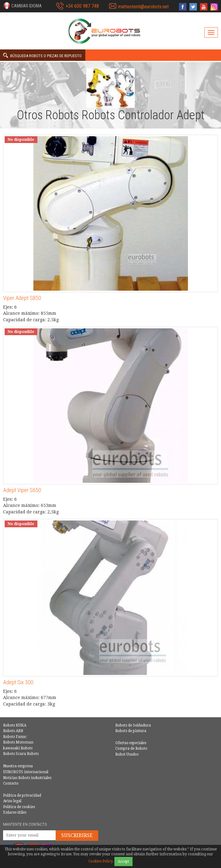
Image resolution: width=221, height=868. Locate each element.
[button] (22, 6)
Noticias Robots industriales (27, 778)
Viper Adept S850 (22, 298)
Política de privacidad (22, 795)
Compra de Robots (131, 748)
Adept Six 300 (18, 682)
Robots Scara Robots (21, 754)
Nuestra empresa (18, 766)
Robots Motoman (18, 742)
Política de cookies (19, 807)
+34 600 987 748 (82, 6)
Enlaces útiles (15, 812)
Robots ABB (13, 731)
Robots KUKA (15, 725)
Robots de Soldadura (133, 725)
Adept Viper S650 (22, 490)
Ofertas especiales (131, 743)
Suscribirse (77, 835)
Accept (123, 862)
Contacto (11, 783)
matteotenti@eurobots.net (143, 7)
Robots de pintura (131, 731)
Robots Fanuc (15, 737)
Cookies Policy (100, 861)
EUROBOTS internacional (26, 772)
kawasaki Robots (18, 748)
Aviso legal (12, 801)
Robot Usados (127, 754)
